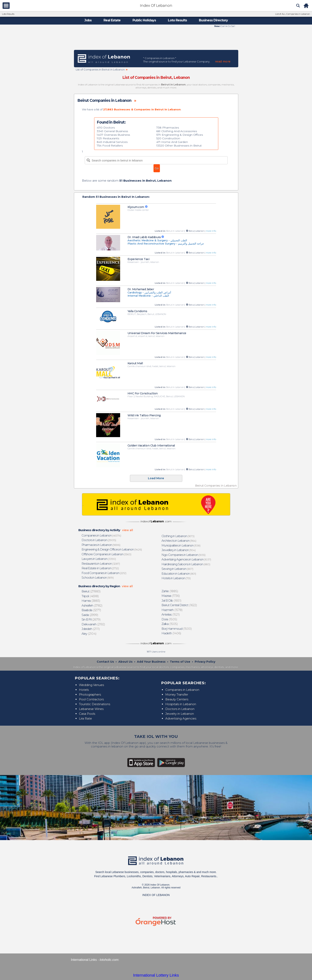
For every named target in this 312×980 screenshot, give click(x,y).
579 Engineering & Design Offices (180, 135)
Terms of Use (180, 662)
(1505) (169, 619)
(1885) (170, 591)
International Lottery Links (156, 975)
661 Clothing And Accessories (177, 131)
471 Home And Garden (172, 142)
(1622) (179, 605)
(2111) (91, 629)
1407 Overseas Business (113, 135)
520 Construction (168, 138)
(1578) (172, 610)
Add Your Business (151, 662)
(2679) (91, 619)
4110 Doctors (106, 128)
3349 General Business (112, 131)
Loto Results (8, 14)
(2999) (90, 615)
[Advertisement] (156, 39)
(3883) (91, 601)
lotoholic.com (109, 960)
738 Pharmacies (168, 128)
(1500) (177, 629)
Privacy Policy (205, 662)
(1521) (171, 614)
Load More (156, 478)
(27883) (91, 591)
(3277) (91, 610)
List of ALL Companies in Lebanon (293, 14)
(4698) (90, 596)
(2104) (89, 634)
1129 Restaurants (108, 138)
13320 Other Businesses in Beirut (179, 146)
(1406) (171, 633)
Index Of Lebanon (156, 6)
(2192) (93, 624)
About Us (125, 662)
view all (128, 530)
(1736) (171, 596)
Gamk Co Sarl (228, 26)
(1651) (171, 600)
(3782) (92, 605)
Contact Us (105, 662)
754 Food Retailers (110, 146)
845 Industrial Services (112, 142)
